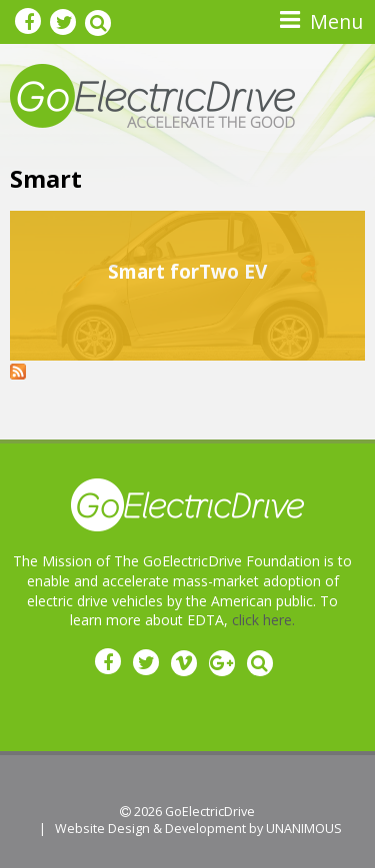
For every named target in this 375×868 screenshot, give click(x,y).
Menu (336, 21)
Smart (46, 179)
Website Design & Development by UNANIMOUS (198, 829)
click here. (263, 620)
